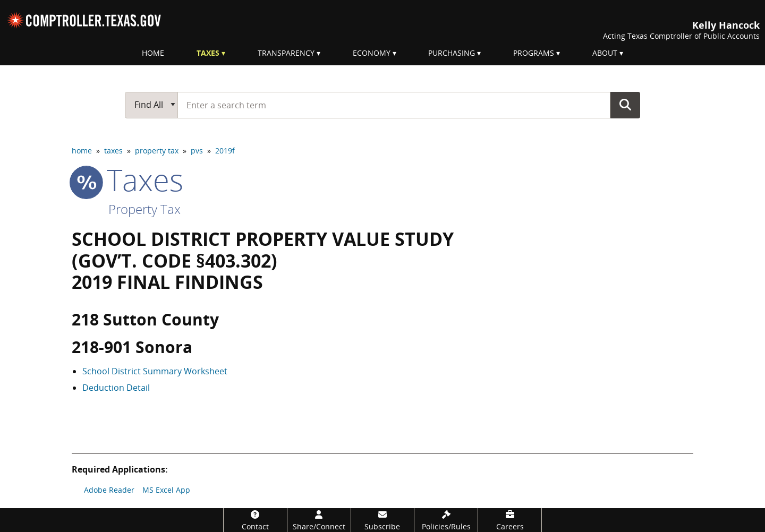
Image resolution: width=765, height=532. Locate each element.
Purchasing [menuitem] (452, 53)
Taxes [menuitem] (208, 53)
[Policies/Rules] (446, 520)
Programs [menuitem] (534, 53)
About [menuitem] (605, 53)
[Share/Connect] (319, 520)
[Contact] (255, 520)
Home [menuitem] (153, 53)
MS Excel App (166, 490)
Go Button (625, 105)
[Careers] (510, 520)
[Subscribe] (383, 520)
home (82, 151)
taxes (113, 151)
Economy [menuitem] (372, 53)
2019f (225, 151)
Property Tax (144, 209)
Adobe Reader (109, 490)
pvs (197, 151)
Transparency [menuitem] (286, 53)
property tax (157, 151)
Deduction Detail (116, 388)
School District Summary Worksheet (155, 371)
